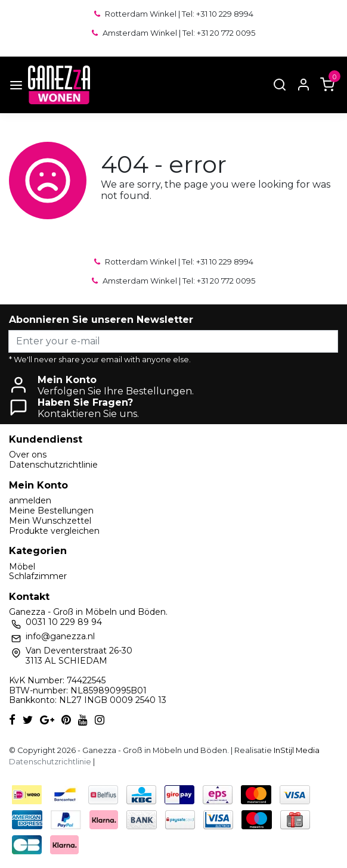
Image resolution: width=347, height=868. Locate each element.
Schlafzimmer (38, 576)
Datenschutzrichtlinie (53, 465)
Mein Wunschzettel (50, 521)
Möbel (22, 567)
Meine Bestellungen (51, 511)
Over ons (28, 455)
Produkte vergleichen (54, 531)
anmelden (30, 500)
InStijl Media (296, 750)
